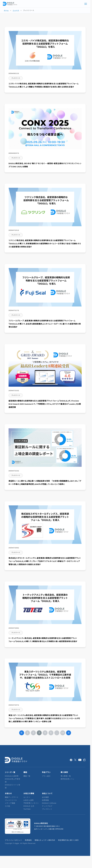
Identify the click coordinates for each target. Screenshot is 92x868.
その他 (7, 806)
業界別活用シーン (67, 779)
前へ (22, 733)
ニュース (16, 10)
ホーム (6, 10)
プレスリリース (11, 800)
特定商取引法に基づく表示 (68, 840)
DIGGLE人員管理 (12, 776)
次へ (69, 733)
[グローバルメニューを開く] (86, 4)
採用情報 (45, 800)
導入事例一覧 (66, 776)
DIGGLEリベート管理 (13, 786)
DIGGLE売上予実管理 (13, 780)
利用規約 (28, 840)
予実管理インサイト (31, 803)
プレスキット (47, 809)
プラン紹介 (46, 776)
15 (63, 733)
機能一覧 (27, 776)
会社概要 (45, 797)
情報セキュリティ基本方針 (45, 840)
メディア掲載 (10, 803)
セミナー (27, 797)
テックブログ (47, 806)
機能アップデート (12, 797)
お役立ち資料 (29, 800)
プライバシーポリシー (13, 840)
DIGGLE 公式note (49, 803)
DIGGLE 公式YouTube (29, 808)
